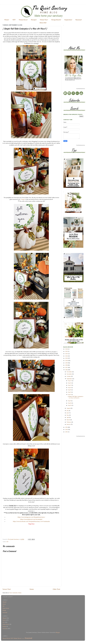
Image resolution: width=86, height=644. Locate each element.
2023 (67, 354)
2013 (67, 432)
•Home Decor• (23, 20)
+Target (23, 199)
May (68, 415)
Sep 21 (70, 388)
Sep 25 (70, 383)
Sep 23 (70, 385)
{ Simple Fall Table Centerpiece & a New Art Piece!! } (76, 397)
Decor (4, 604)
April (68, 417)
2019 (67, 363)
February (69, 422)
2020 (67, 361)
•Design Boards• (56, 20)
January (69, 424)
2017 (67, 367)
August (69, 408)
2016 (67, 370)
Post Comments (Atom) (15, 593)
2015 (67, 427)
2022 (67, 356)
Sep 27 (70, 381)
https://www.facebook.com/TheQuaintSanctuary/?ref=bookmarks (31, 521)
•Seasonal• (79, 20)
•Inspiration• (68, 20)
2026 (67, 349)
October (69, 376)
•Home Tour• (44, 20)
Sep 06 (70, 403)
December (69, 372)
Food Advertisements (80, 89)
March (68, 420)
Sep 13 (70, 394)
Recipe (4, 610)
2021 (67, 358)
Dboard (4, 602)
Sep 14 (70, 392)
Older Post (56, 589)
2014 (67, 430)
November (69, 374)
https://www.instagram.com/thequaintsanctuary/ (31, 517)
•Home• (7, 20)
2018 (67, 365)
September (69, 379)
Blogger (58, 632)
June (68, 413)
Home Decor (6, 608)
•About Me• (43, 23)
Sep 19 (70, 390)
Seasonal (5, 612)
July (68, 411)
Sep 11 (70, 401)
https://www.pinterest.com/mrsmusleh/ (31, 519)
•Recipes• (34, 20)
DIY (7, 542)
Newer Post (7, 589)
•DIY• (14, 20)
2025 (67, 351)
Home (32, 589)
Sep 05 (70, 405)
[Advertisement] (70, 35)
